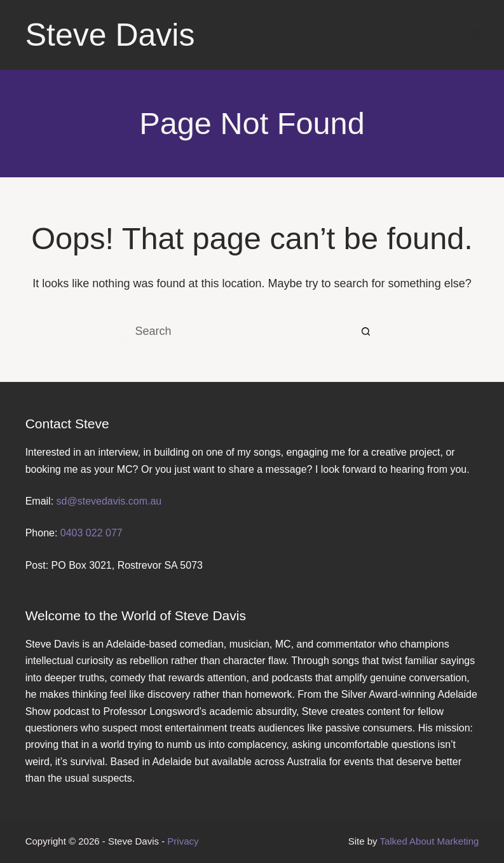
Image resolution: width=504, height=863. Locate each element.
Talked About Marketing (429, 841)
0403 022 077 (92, 533)
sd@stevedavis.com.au (109, 501)
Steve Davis (110, 35)
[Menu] (473, 35)
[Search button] (366, 331)
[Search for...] (240, 331)
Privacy (183, 841)
